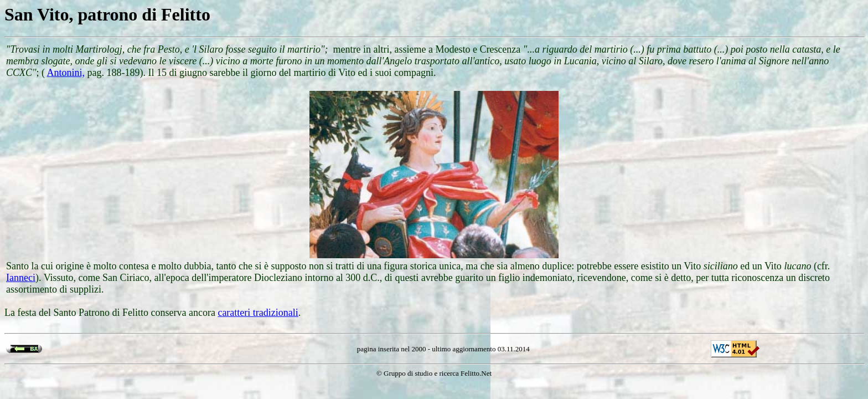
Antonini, (66, 73)
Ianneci (21, 278)
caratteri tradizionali (258, 313)
